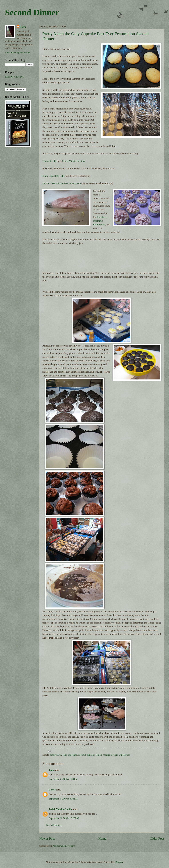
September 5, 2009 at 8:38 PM (63, 799)
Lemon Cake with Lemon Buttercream (62, 183)
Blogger (119, 862)
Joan (51, 770)
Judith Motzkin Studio (60, 809)
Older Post (157, 838)
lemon (99, 755)
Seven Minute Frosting (74, 161)
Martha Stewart (110, 755)
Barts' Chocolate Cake (53, 176)
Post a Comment (54, 825)
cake (65, 755)
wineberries (124, 755)
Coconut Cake (49, 161)
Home (102, 838)
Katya (23, 27)
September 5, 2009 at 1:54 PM (63, 779)
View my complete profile (17, 53)
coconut (82, 755)
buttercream (56, 755)
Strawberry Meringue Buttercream (100, 221)
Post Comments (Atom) (64, 846)
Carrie (52, 790)
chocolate (73, 755)
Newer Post (47, 838)
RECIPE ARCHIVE (15, 77)
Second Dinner (32, 12)
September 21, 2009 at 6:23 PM (64, 818)
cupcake (91, 755)
